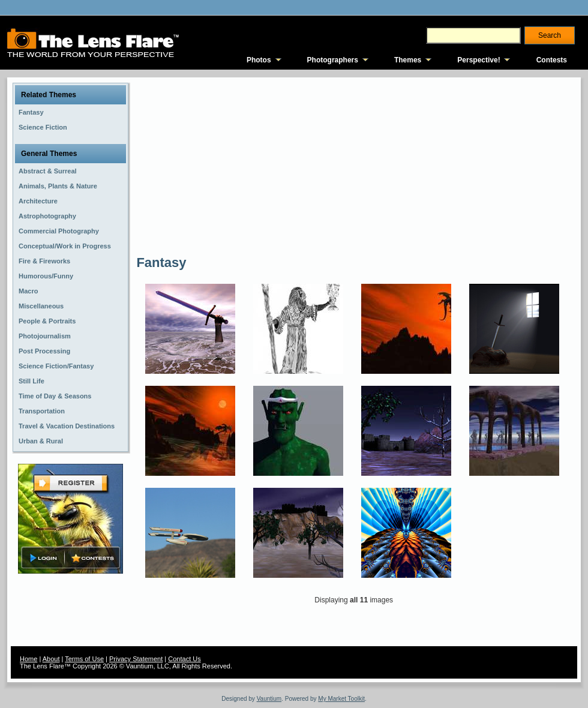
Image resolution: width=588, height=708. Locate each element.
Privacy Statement (136, 659)
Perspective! (478, 60)
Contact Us (184, 659)
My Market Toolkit (341, 699)
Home (28, 659)
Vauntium (269, 699)
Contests (552, 60)
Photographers (333, 60)
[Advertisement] (266, 165)
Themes (408, 60)
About (51, 659)
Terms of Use (84, 659)
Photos (259, 60)
